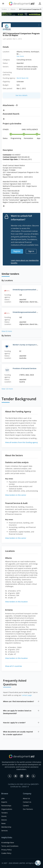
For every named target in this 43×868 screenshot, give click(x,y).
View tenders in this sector (16, 495)
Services (5, 831)
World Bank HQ (22, 78)
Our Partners (28, 809)
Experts (4, 802)
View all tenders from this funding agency (21, 442)
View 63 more (7, 331)
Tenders (4, 9)
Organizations (7, 809)
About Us (26, 798)
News (3, 823)
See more (20, 56)
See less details (21, 95)
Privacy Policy (6, 850)
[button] (3, 4)
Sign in (31, 251)
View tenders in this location (16, 602)
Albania (13, 9)
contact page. (27, 695)
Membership (6, 827)
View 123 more (7, 389)
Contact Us (27, 802)
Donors (4, 820)
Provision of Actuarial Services (25, 368)
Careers (26, 806)
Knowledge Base (8, 843)
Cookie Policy (6, 853)
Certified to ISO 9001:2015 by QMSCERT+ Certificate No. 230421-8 (24, 785)
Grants (4, 816)
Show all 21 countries (14, 666)
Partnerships (6, 806)
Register (17, 251)
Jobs (3, 798)
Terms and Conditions (10, 846)
